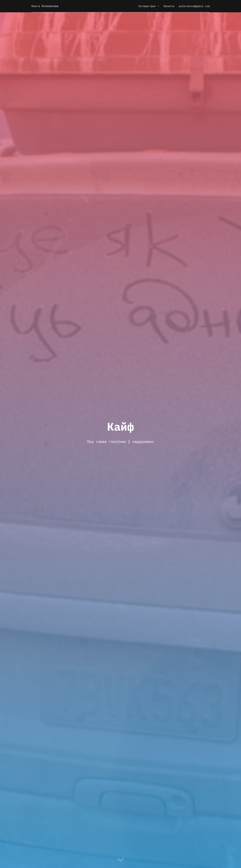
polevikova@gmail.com (194, 6)
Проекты (169, 6)
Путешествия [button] (148, 6)
